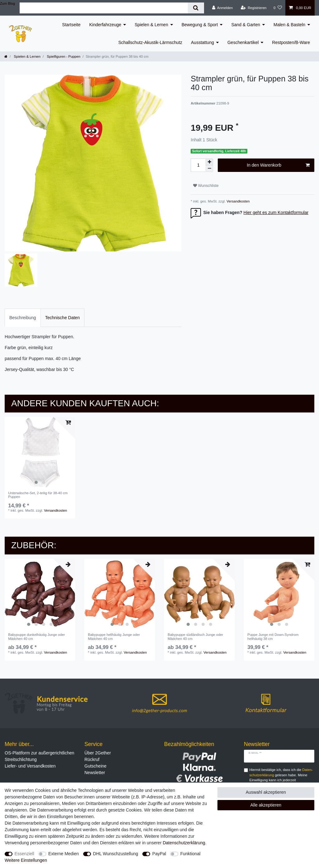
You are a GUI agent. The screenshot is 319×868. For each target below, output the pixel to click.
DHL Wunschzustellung (116, 854)
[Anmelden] (223, 8)
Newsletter (95, 773)
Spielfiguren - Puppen (63, 56)
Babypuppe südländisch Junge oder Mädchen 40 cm (195, 636)
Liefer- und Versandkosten (30, 766)
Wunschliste (206, 186)
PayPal (159, 854)
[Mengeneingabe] (198, 165)
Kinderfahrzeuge (105, 25)
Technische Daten (62, 318)
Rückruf (92, 759)
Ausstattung (202, 42)
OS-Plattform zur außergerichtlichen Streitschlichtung (39, 756)
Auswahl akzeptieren (266, 792)
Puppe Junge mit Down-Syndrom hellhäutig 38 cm (273, 636)
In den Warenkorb (278, 165)
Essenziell (24, 854)
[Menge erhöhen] (209, 162)
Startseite (71, 25)
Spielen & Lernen (151, 25)
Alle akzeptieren (266, 805)
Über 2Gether (98, 753)
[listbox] (40, 452)
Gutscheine (95, 766)
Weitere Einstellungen (26, 860)
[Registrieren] (253, 8)
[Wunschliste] (278, 8)
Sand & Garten (246, 25)
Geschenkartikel (243, 42)
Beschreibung (23, 318)
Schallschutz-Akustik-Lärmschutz (150, 42)
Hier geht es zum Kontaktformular (276, 212)
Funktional (190, 854)
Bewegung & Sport (200, 25)
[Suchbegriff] (104, 8)
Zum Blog (7, 3)
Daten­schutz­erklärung (184, 843)
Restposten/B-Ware (291, 42)
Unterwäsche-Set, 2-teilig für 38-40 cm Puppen (38, 495)
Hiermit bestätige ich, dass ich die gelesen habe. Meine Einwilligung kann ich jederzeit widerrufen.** (281, 778)
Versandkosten (238, 201)
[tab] (23, 318)
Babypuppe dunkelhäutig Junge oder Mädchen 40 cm (36, 636)
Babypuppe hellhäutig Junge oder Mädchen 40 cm (114, 636)
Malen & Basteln (289, 25)
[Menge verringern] (209, 169)
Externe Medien (64, 854)
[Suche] (196, 8)
